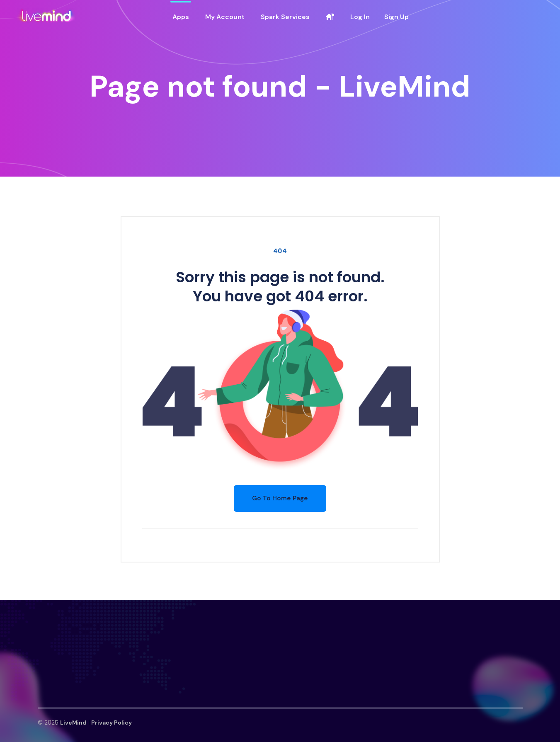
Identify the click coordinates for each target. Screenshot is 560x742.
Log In (360, 17)
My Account (225, 17)
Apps (181, 17)
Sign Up (396, 17)
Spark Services (285, 17)
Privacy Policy (112, 723)
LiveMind (73, 723)
